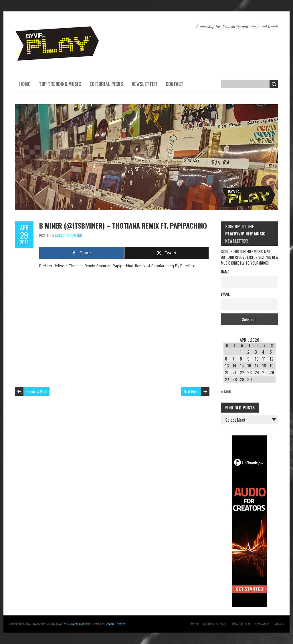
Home (25, 84)
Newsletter (144, 84)
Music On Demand (69, 235)
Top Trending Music (60, 84)
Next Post (191, 391)
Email (225, 294)
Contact (175, 84)
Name (225, 272)
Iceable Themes (115, 624)
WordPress (77, 624)
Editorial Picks (106, 84)
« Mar (226, 391)
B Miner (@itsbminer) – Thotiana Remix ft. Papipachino (123, 225)
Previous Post (36, 391)
